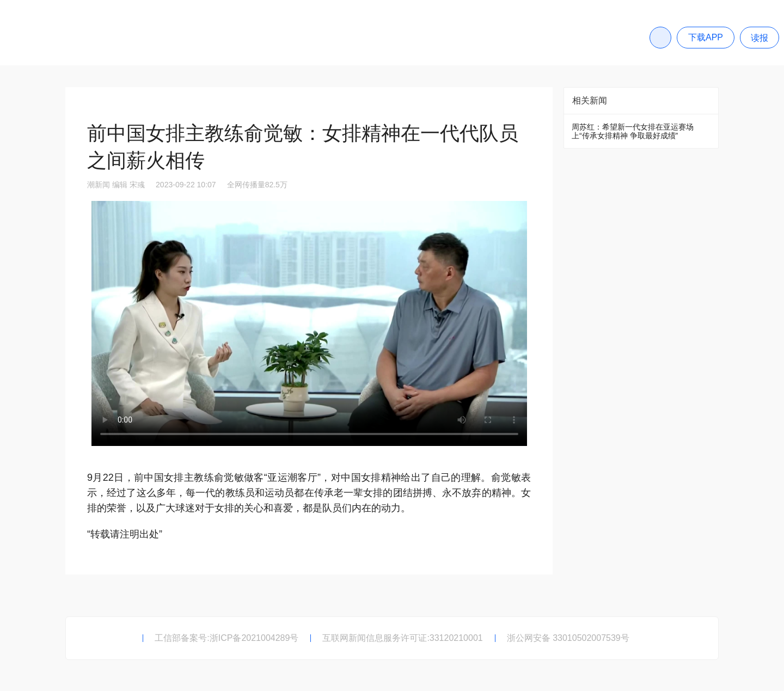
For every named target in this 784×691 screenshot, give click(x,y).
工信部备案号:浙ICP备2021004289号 (226, 638)
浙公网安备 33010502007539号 (568, 638)
